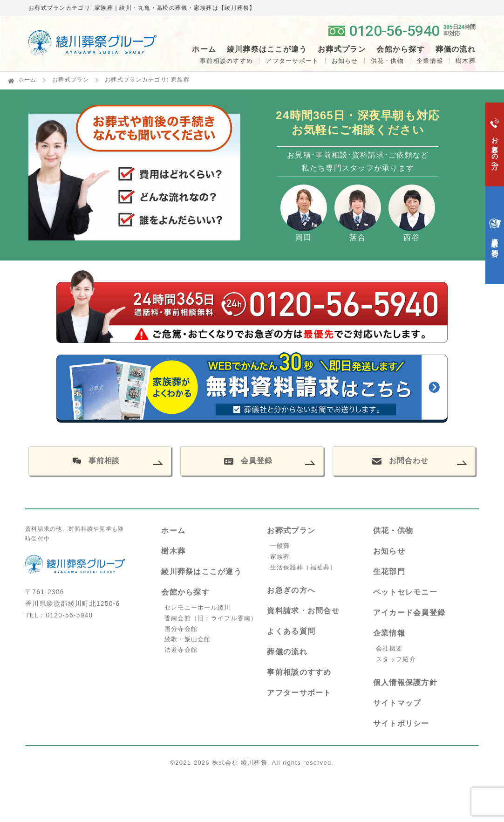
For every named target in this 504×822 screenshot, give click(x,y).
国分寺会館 (181, 629)
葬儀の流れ (456, 49)
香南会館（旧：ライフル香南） (211, 618)
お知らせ (345, 61)
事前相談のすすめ (226, 61)
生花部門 (389, 572)
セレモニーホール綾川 (198, 607)
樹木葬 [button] (466, 61)
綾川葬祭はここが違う (201, 572)
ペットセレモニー (405, 592)
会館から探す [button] (401, 49)
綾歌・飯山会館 (188, 639)
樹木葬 (173, 551)
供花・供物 (387, 61)
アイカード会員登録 (409, 613)
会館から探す (185, 592)
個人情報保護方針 (405, 682)
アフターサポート (292, 61)
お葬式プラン (71, 80)
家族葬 (280, 557)
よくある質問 (291, 631)
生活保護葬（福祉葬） (303, 567)
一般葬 (280, 546)
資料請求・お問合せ (303, 611)
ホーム (204, 49)
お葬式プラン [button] (342, 49)
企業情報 (430, 61)
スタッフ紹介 (396, 659)
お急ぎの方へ (291, 590)
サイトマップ (397, 703)
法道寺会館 (181, 650)
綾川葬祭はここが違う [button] (267, 49)
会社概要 (389, 648)
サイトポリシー (401, 723)
